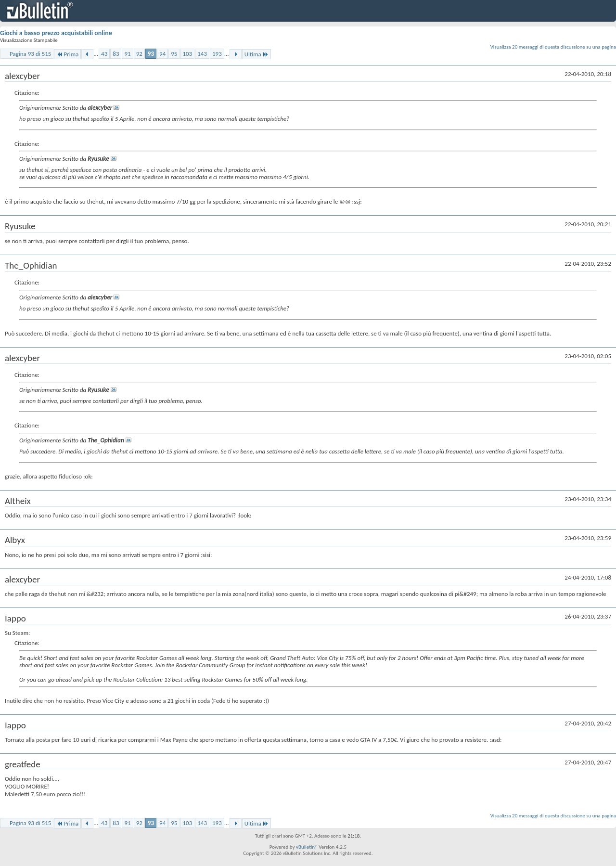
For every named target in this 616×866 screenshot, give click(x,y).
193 (217, 54)
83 (116, 54)
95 (174, 54)
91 (127, 54)
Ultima (257, 54)
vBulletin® (307, 847)
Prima (67, 54)
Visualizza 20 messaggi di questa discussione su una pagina (553, 47)
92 (139, 54)
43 (104, 54)
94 (162, 54)
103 (187, 54)
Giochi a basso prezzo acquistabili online (56, 33)
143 (202, 54)
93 (151, 54)
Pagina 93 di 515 (30, 54)
